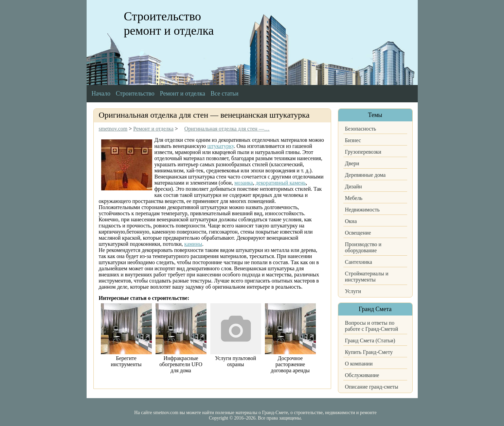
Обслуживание (362, 375)
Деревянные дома (365, 175)
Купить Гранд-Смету (369, 352)
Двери (352, 163)
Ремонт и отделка (183, 93)
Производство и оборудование (363, 247)
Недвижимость (362, 210)
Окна (351, 221)
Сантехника (359, 262)
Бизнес (353, 140)
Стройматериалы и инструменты (367, 277)
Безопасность (361, 129)
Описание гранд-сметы (372, 387)
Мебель (354, 198)
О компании (359, 364)
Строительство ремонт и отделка (169, 23)
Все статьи (224, 93)
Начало (101, 93)
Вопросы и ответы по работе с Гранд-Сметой (372, 326)
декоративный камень (281, 183)
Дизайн (354, 186)
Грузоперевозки (363, 152)
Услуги (353, 291)
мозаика (244, 183)
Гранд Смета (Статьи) (370, 340)
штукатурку (220, 146)
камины (193, 244)
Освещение (358, 233)
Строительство (135, 93)
